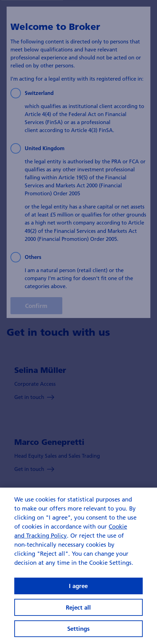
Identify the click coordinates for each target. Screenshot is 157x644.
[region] (78, 566)
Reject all (78, 607)
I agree (78, 586)
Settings (78, 629)
